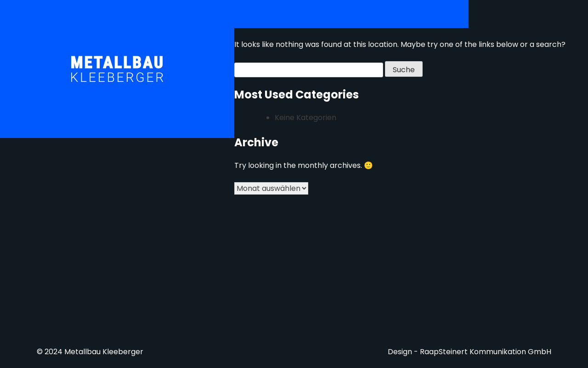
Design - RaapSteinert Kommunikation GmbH (469, 352)
